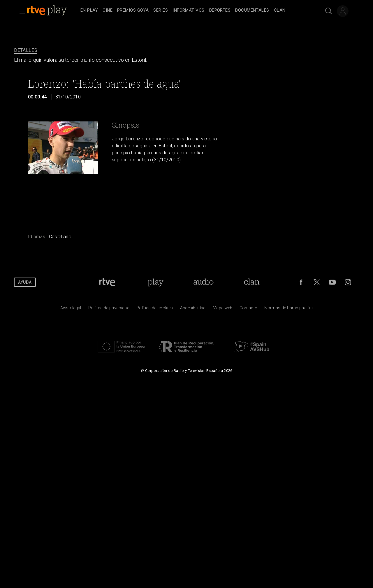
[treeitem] (89, 11)
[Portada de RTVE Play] (155, 282)
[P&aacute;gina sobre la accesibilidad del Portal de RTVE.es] (193, 309)
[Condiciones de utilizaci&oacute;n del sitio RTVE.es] (71, 309)
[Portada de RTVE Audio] (204, 282)
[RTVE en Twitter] (317, 282)
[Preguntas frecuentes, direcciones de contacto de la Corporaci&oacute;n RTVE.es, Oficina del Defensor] (249, 309)
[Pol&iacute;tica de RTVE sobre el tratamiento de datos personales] (109, 309)
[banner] (52, 10)
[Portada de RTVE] (107, 282)
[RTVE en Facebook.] (301, 282)
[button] (20, 11)
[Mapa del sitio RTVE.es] (223, 309)
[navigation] (193, 10)
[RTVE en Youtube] (332, 282)
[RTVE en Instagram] (348, 282)
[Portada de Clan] (252, 282)
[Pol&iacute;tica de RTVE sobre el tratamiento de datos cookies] (155, 309)
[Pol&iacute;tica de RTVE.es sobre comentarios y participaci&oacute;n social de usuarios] (288, 309)
